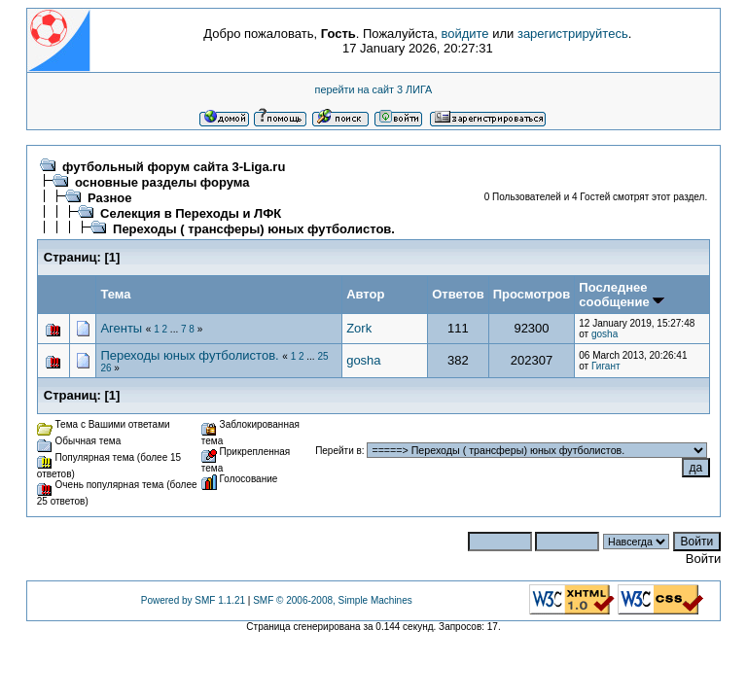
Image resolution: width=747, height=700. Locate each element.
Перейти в (338, 451)
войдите (464, 34)
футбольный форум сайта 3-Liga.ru (174, 167)
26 (106, 368)
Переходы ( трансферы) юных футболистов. (254, 229)
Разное (109, 198)
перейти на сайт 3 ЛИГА (374, 89)
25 (322, 356)
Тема (115, 294)
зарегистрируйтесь (573, 34)
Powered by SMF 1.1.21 (193, 600)
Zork (359, 328)
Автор (365, 294)
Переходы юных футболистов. (189, 355)
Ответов (458, 294)
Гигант (606, 366)
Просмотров (532, 294)
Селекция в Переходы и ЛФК (191, 213)
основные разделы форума (162, 182)
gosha (605, 334)
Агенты (121, 328)
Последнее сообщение (622, 295)
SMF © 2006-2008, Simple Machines (333, 600)
